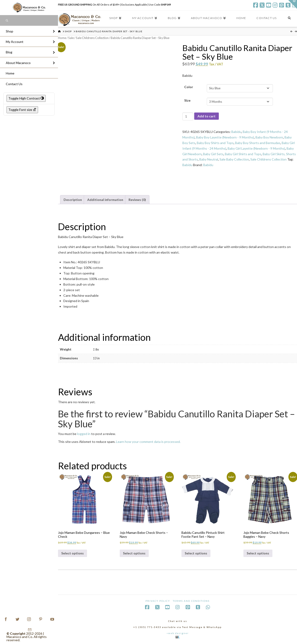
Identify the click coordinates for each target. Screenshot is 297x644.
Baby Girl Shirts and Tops (243, 154)
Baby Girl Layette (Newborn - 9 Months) (256, 148)
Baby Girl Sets (213, 154)
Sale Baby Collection (234, 159)
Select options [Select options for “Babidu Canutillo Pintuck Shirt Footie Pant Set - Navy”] (196, 553)
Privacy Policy (158, 601)
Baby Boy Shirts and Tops (215, 143)
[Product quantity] (188, 116)
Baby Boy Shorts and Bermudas (258, 143)
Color (189, 87)
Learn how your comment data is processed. (148, 442)
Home (62, 38)
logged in (84, 434)
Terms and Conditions (191, 601)
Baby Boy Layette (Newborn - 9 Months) (225, 137)
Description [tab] (73, 200)
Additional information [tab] (105, 200)
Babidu (236, 132)
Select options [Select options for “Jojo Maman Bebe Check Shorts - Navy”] (134, 553)
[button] (293, 4)
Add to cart (207, 116)
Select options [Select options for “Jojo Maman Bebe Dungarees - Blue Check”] (73, 553)
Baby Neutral (209, 159)
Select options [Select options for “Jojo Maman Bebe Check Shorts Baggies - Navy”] (258, 553)
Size (187, 100)
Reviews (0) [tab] (137, 200)
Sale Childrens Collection (92, 38)
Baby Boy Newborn (269, 137)
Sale (71, 38)
